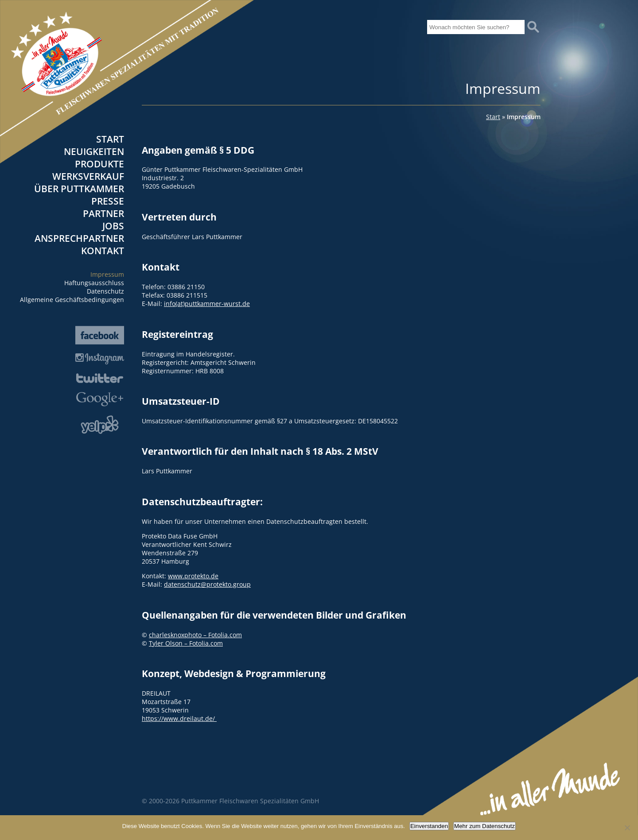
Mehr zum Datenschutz (484, 826)
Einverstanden (429, 826)
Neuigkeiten (94, 151)
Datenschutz (105, 291)
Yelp (100, 425)
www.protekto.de (193, 576)
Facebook (100, 335)
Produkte (99, 164)
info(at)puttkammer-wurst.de (207, 304)
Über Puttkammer (79, 189)
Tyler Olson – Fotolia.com (186, 643)
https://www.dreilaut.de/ (179, 718)
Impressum (107, 274)
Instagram (100, 359)
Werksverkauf (88, 176)
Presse (108, 201)
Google (100, 399)
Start (110, 139)
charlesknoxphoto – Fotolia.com (195, 635)
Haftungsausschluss (94, 283)
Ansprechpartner (79, 238)
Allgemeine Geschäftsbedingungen (72, 300)
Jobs (113, 226)
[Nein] (627, 828)
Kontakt (103, 251)
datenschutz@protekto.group (207, 584)
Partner (103, 213)
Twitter (100, 378)
